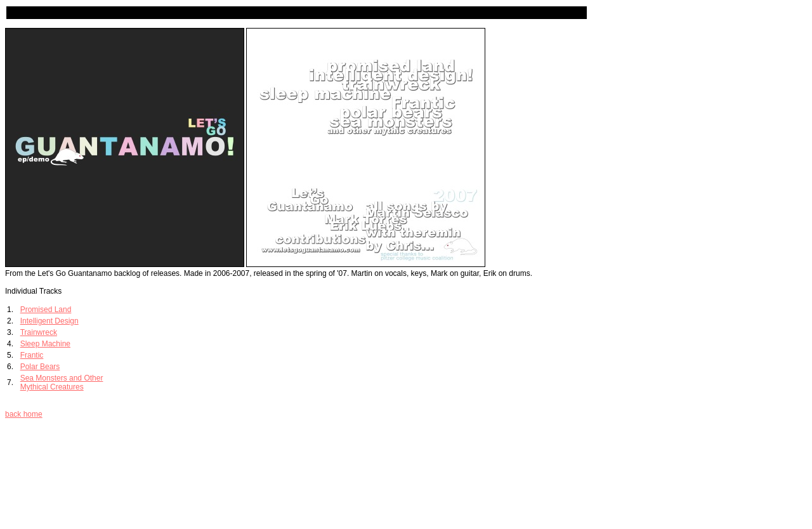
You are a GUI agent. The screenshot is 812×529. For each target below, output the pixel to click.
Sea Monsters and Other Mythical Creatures (62, 382)
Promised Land (46, 310)
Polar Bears (40, 367)
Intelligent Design (49, 321)
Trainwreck (39, 332)
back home (24, 414)
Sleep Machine (45, 344)
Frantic (32, 355)
